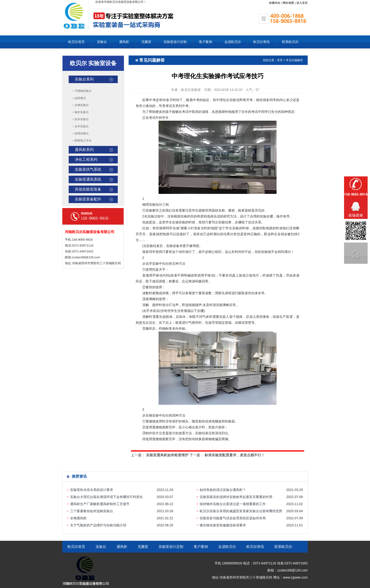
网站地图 (288, 3)
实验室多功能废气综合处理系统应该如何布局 (233, 518)
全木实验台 (82, 126)
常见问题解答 (294, 60)
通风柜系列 (84, 150)
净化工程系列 (86, 160)
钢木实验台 (82, 112)
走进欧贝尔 (233, 42)
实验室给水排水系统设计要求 (92, 490)
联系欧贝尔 (290, 42)
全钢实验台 (82, 105)
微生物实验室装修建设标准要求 (223, 525)
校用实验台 (82, 133)
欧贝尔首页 (76, 42)
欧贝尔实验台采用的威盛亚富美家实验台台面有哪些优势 (241, 511)
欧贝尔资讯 (261, 42)
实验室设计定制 (175, 42)
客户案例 (206, 42)
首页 (280, 60)
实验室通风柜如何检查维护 (167, 455)
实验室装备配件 (88, 199)
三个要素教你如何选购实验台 (92, 511)
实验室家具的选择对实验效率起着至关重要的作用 (236, 497)
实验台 (102, 42)
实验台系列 (84, 79)
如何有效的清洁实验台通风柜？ (223, 490)
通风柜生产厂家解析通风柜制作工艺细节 (100, 504)
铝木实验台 (82, 119)
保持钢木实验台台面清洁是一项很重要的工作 (233, 504)
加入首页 (302, 3)
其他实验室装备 (88, 189)
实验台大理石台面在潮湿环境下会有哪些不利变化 (106, 497)
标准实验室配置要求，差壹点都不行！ (235, 455)
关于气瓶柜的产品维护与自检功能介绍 (98, 525)
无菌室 (146, 42)
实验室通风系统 (88, 179)
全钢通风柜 (78, 518)
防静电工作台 (83, 141)
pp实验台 (80, 98)
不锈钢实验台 (83, 91)
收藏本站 (275, 3)
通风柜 (124, 42)
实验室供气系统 (88, 169)
